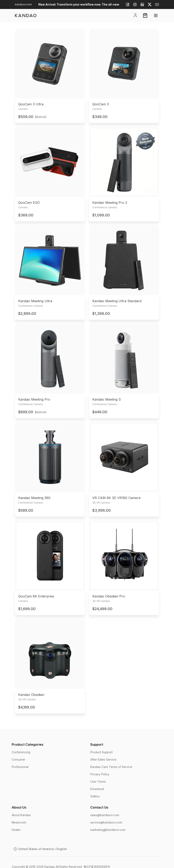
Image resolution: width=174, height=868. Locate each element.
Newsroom (19, 822)
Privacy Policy (100, 774)
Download (97, 789)
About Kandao (21, 815)
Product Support (101, 752)
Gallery (95, 796)
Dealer (16, 830)
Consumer (19, 759)
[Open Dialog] (40, 849)
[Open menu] (156, 16)
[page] (26, 16)
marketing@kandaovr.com (108, 830)
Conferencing (21, 752)
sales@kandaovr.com (105, 815)
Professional (20, 767)
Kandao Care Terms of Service (111, 767)
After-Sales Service (103, 759)
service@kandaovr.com (106, 822)
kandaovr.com (23, 4)
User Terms (98, 782)
